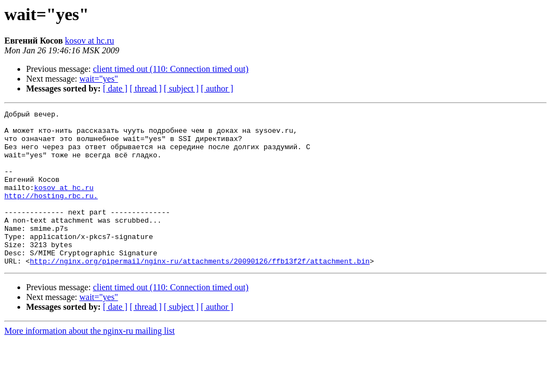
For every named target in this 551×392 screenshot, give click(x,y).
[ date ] (115, 88)
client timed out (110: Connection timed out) (171, 69)
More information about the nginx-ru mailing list (90, 362)
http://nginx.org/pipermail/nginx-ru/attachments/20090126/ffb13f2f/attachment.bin (200, 292)
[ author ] (217, 88)
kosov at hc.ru (89, 41)
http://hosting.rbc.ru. (51, 213)
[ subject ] (181, 88)
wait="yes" (99, 79)
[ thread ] (146, 88)
